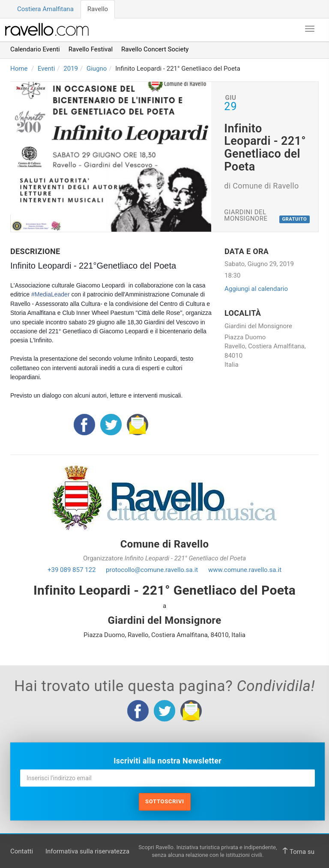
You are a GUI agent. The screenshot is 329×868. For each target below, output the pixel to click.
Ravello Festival (91, 49)
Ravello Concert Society (155, 49)
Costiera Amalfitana (45, 9)
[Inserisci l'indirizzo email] (167, 778)
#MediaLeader (51, 294)
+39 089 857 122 (72, 570)
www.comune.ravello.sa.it (245, 570)
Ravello (98, 9)
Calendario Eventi (35, 49)
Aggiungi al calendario (256, 289)
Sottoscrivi (165, 801)
